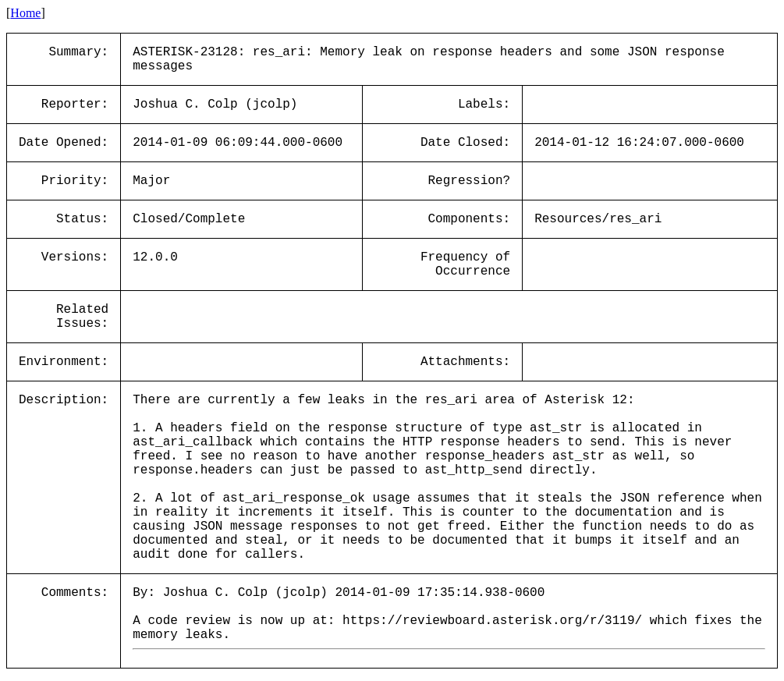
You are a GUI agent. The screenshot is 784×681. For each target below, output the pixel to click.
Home (25, 13)
